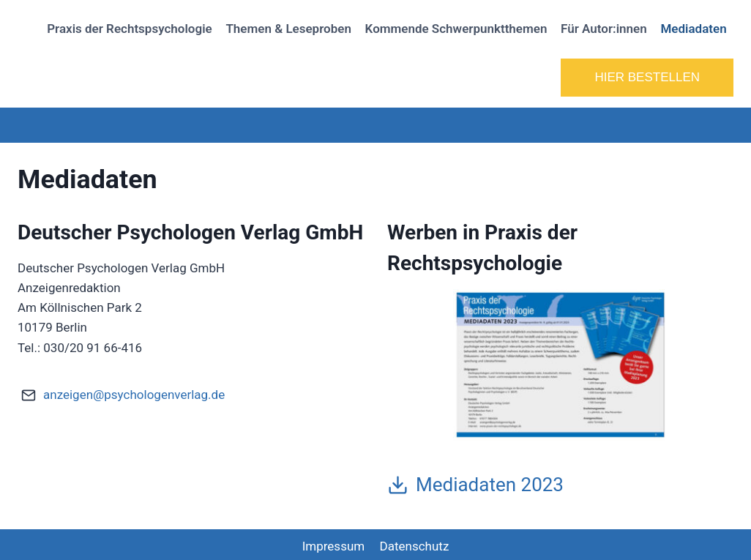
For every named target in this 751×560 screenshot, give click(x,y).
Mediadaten (693, 29)
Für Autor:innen (604, 29)
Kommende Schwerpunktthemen (456, 29)
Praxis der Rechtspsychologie (130, 29)
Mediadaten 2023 (490, 485)
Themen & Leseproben (288, 29)
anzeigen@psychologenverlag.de (134, 395)
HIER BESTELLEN (647, 77)
